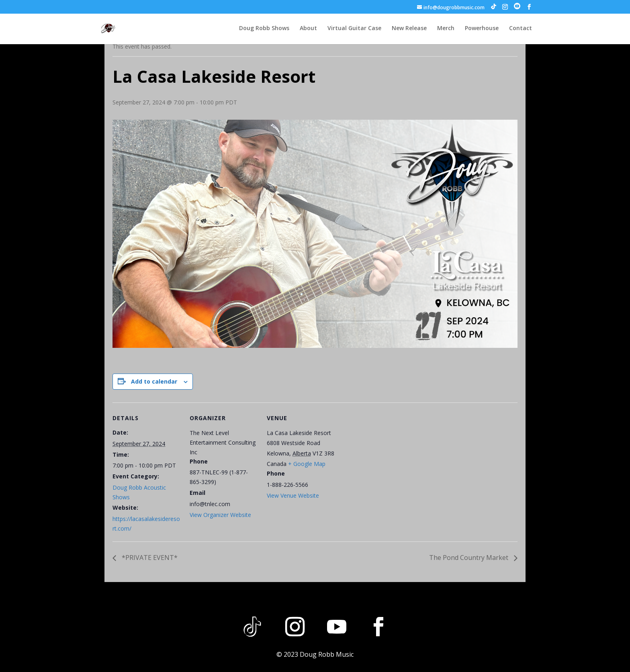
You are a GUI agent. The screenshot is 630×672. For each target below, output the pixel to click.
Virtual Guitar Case (354, 29)
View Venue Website (293, 495)
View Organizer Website (220, 515)
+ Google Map (307, 464)
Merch (446, 29)
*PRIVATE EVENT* (149, 558)
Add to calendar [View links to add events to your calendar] (154, 381)
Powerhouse (482, 29)
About (308, 29)
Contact (521, 29)
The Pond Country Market (469, 558)
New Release (409, 29)
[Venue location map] (386, 458)
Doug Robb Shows (264, 29)
